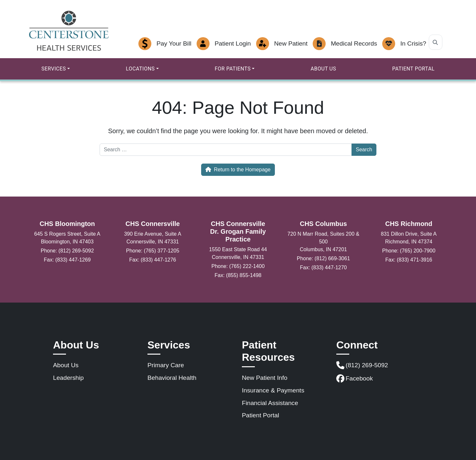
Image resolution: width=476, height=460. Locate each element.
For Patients (233, 69)
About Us (324, 69)
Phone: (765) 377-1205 (153, 251)
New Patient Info (265, 378)
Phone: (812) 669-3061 (324, 258)
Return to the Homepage (238, 170)
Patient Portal (413, 69)
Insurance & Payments (273, 390)
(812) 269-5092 (362, 365)
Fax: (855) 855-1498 (238, 275)
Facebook (355, 379)
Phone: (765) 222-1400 (238, 266)
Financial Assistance (270, 403)
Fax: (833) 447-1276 (153, 260)
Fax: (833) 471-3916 (409, 260)
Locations (140, 69)
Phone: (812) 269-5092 (67, 251)
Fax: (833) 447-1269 (67, 260)
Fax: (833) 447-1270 (324, 267)
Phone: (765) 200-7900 (409, 251)
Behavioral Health (172, 378)
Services (54, 69)
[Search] (436, 42)
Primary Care (166, 365)
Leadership (68, 378)
